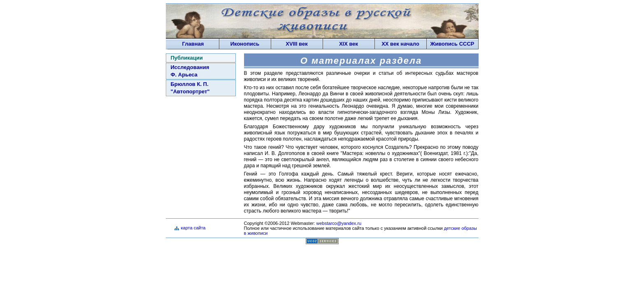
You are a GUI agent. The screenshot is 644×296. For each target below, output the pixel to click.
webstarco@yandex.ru (339, 223)
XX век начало (400, 44)
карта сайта (193, 228)
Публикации (187, 58)
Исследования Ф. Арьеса (190, 71)
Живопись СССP (452, 44)
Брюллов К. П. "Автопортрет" (190, 88)
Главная (193, 44)
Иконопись (245, 44)
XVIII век (296, 44)
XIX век (349, 44)
